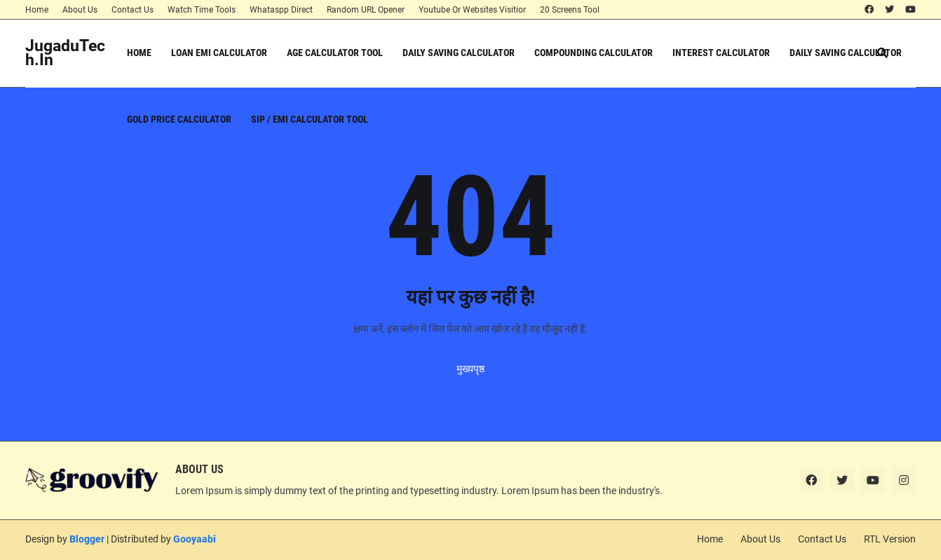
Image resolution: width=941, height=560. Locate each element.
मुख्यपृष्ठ (470, 369)
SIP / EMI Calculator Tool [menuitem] (310, 119)
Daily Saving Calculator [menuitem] (459, 53)
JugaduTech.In (65, 53)
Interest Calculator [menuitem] (721, 53)
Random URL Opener (366, 10)
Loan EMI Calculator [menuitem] (219, 53)
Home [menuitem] (139, 53)
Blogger (87, 539)
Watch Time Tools (202, 10)
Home (37, 10)
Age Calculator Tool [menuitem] (335, 53)
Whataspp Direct (281, 10)
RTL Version (890, 539)
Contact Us (133, 10)
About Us (80, 10)
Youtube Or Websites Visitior (472, 10)
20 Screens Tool (570, 10)
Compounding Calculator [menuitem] (594, 53)
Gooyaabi (195, 539)
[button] (882, 53)
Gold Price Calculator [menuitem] (179, 119)
